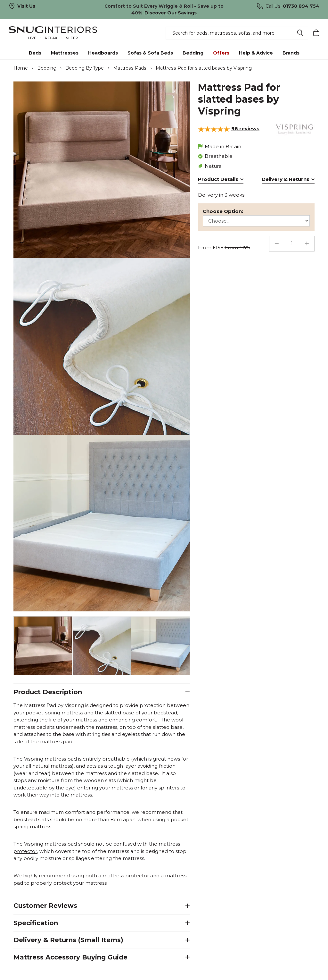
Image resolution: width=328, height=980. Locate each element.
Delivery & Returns (286, 179)
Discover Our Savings (171, 13)
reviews (245, 128)
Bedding (193, 53)
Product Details (218, 179)
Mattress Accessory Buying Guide (70, 957)
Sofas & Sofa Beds (150, 53)
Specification (36, 923)
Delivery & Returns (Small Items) (68, 940)
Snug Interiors (59, 33)
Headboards (103, 53)
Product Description (48, 692)
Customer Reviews (45, 906)
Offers (221, 53)
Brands (291, 53)
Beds (35, 53)
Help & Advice (256, 53)
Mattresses (65, 53)
